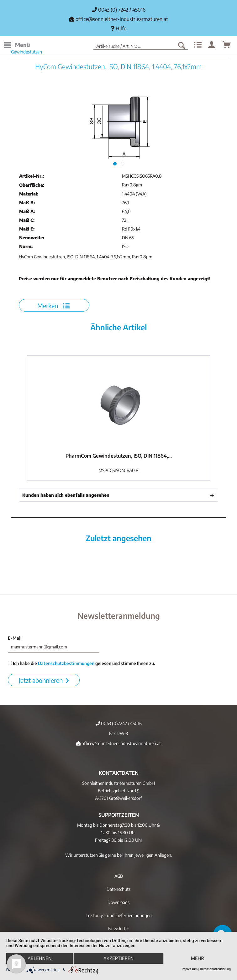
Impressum (190, 969)
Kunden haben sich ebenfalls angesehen (66, 495)
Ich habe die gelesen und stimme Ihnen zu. (82, 663)
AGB (119, 876)
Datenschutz (118, 889)
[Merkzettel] (197, 45)
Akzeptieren (118, 958)
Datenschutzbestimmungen (66, 663)
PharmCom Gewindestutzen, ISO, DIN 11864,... (119, 456)
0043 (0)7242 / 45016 (119, 723)
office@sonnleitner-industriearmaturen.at (122, 19)
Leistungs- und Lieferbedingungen (119, 915)
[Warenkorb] (227, 45)
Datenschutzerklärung (215, 969)
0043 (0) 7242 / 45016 (119, 10)
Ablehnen (39, 958)
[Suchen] (182, 45)
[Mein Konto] (212, 45)
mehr (197, 958)
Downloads (118, 902)
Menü (17, 44)
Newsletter (119, 929)
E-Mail (15, 638)
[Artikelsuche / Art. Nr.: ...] (141, 45)
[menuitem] (17, 45)
